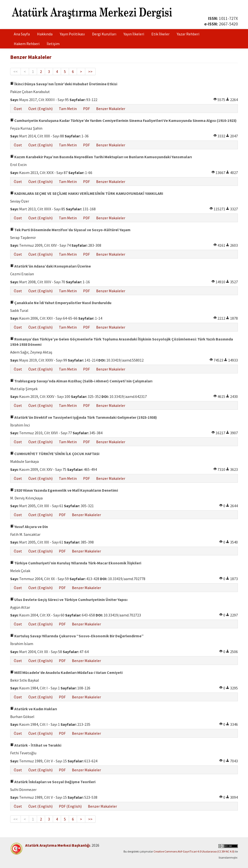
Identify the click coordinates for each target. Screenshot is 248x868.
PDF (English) (70, 806)
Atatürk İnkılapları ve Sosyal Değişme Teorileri (53, 782)
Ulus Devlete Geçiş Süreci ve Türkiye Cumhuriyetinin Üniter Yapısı (69, 600)
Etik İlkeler (160, 34)
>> (90, 71)
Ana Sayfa (22, 34)
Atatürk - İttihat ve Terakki (36, 745)
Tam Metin (68, 109)
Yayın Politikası (72, 34)
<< (15, 71)
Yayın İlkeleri (134, 34)
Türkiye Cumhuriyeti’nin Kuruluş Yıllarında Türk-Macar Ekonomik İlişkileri (76, 563)
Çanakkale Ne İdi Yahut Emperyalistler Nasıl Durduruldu (61, 303)
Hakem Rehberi (27, 44)
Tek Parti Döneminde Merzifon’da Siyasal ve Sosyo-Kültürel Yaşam (70, 230)
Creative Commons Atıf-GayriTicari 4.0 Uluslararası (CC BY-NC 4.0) (194, 851)
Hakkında (45, 34)
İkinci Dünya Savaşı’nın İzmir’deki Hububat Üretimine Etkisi (64, 84)
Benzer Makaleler (111, 109)
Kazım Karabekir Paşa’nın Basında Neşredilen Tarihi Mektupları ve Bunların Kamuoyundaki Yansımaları (101, 157)
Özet (18, 109)
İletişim (53, 44)
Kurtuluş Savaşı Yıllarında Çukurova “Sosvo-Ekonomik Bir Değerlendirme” (77, 636)
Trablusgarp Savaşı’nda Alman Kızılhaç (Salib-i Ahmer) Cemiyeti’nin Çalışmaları (81, 381)
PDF (86, 109)
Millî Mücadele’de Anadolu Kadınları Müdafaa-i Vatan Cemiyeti (66, 672)
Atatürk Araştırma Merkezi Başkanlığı (58, 845)
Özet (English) (40, 109)
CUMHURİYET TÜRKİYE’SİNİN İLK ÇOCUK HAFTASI (55, 454)
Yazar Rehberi (188, 34)
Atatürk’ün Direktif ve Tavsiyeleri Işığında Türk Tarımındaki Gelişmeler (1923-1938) (84, 417)
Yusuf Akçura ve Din (29, 527)
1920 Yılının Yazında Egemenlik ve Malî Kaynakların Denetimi (64, 490)
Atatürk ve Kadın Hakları (34, 709)
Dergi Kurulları (104, 34)
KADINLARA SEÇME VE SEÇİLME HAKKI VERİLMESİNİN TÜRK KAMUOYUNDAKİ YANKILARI (87, 193)
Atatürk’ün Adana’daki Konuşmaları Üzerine (50, 266)
